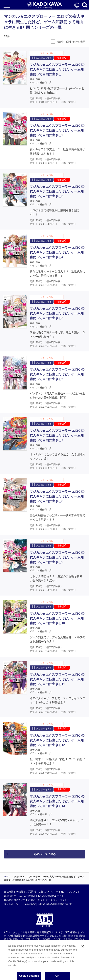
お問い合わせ (35, 900)
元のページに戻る (45, 854)
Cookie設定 (29, 904)
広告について (46, 892)
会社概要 (9, 892)
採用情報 (31, 892)
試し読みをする (42, 58)
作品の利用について (15, 900)
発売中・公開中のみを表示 (71, 42)
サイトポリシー (12, 904)
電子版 (62, 58)
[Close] (83, 953)
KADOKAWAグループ (50, 896)
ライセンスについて (67, 892)
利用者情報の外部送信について (55, 904)
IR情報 (20, 892)
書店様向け (10, 896)
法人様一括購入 (27, 896)
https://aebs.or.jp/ (13, 946)
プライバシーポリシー (57, 900)
